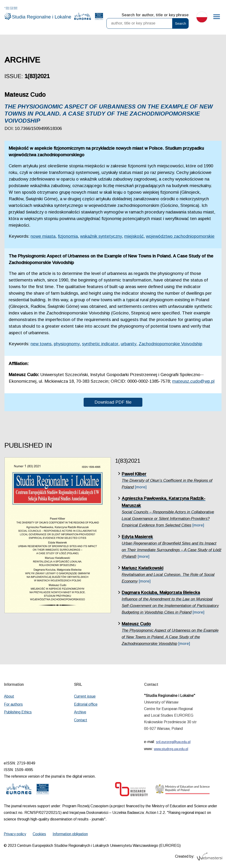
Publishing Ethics (18, 712)
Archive (80, 712)
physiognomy (67, 344)
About (9, 696)
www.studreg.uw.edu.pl (171, 749)
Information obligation (70, 834)
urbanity (129, 344)
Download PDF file (113, 402)
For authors (13, 704)
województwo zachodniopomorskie (180, 236)
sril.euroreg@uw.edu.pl (173, 742)
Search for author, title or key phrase (155, 15)
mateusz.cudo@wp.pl (193, 381)
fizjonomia (68, 236)
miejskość (134, 236)
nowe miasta (43, 236)
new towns (41, 344)
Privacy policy (15, 834)
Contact (81, 720)
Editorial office (86, 704)
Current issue (85, 696)
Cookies (39, 834)
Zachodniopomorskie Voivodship (170, 344)
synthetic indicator (100, 344)
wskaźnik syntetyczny (101, 236)
